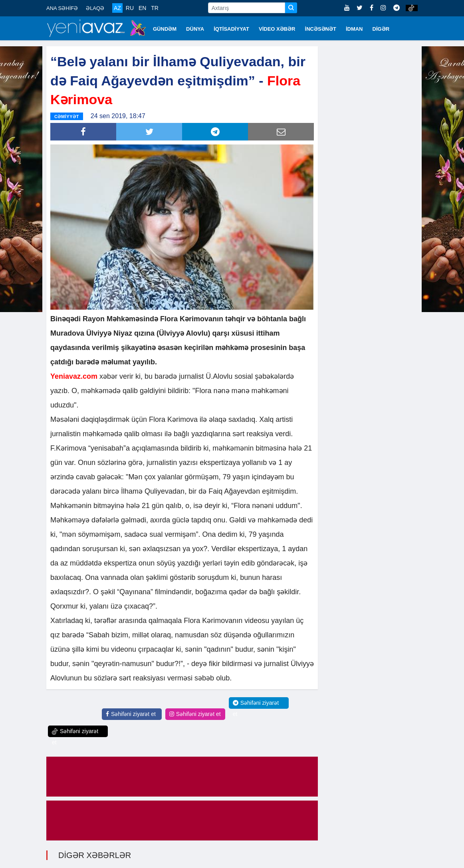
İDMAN (354, 29)
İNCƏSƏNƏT (321, 29)
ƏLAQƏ (95, 8)
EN (142, 8)
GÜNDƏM (165, 29)
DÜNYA (195, 29)
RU (130, 8)
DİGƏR (381, 29)
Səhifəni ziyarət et (131, 714)
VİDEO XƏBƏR (277, 29)
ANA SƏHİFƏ (62, 8)
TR (155, 8)
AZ (117, 8)
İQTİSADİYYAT (231, 29)
